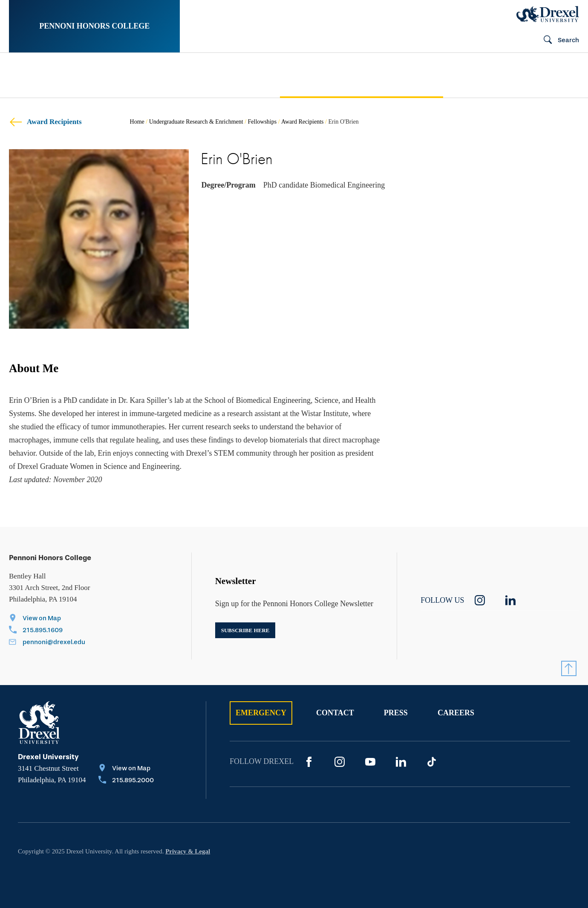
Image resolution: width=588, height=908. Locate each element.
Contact (335, 713)
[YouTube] (370, 762)
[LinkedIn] (401, 762)
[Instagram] (340, 762)
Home (137, 122)
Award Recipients (45, 122)
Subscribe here (245, 630)
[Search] (558, 40)
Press (396, 713)
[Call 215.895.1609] (47, 631)
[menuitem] (43, 75)
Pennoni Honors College (94, 26)
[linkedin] (510, 600)
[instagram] (480, 600)
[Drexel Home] (548, 14)
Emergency (261, 713)
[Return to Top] (569, 668)
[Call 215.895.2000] (126, 781)
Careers (456, 713)
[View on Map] (47, 619)
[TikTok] (432, 762)
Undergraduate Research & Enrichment (196, 122)
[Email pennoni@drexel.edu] (47, 643)
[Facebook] (309, 762)
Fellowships (262, 122)
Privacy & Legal (188, 851)
